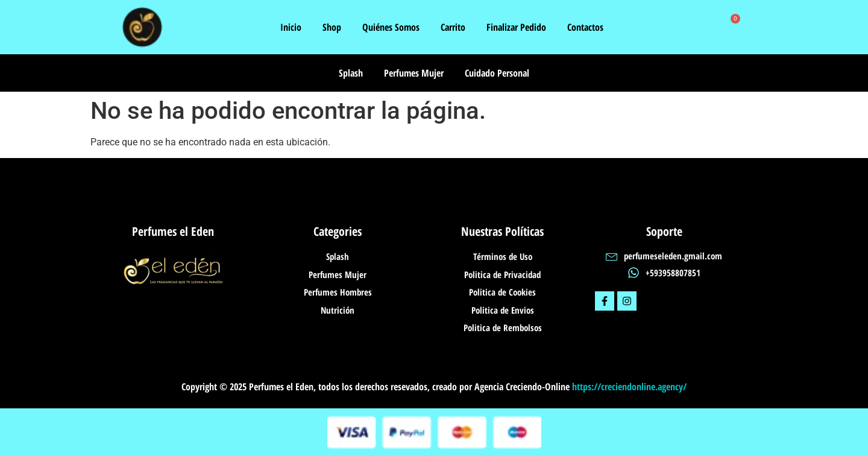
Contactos (585, 27)
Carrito (453, 27)
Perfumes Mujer (414, 73)
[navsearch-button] (708, 27)
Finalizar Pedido (516, 27)
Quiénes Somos (391, 27)
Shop (332, 27)
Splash (351, 73)
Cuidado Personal (497, 73)
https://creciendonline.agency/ (629, 387)
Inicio (291, 27)
